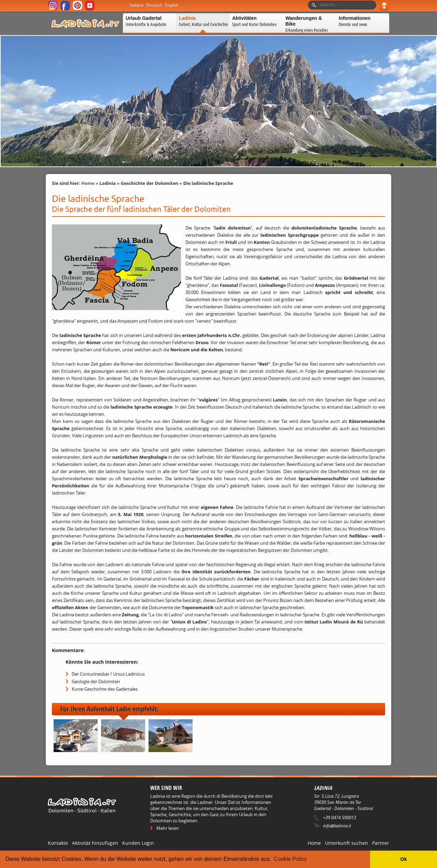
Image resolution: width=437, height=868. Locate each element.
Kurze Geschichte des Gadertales (105, 689)
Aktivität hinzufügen (95, 843)
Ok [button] (403, 859)
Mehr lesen (168, 828)
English (172, 5)
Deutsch (154, 5)
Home (88, 183)
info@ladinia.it (337, 826)
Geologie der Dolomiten (96, 681)
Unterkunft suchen (347, 843)
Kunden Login (138, 843)
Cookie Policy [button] (290, 859)
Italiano (137, 5)
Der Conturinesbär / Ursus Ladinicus (108, 674)
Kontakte (58, 843)
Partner (381, 843)
